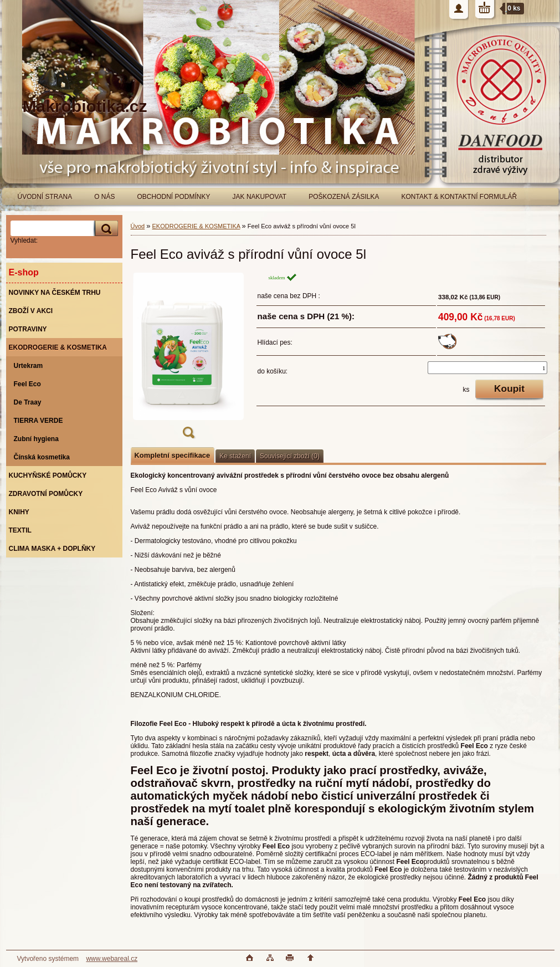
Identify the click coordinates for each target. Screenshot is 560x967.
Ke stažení (235, 456)
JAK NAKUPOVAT (260, 197)
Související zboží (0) (290, 456)
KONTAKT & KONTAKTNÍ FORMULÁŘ (459, 197)
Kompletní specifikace (173, 455)
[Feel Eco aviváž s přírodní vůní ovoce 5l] (188, 359)
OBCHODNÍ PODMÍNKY (174, 197)
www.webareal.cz (112, 959)
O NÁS (104, 197)
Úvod (138, 226)
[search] (105, 229)
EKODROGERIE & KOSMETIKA (196, 226)
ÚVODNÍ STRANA (45, 197)
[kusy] (487, 368)
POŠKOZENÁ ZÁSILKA (344, 197)
